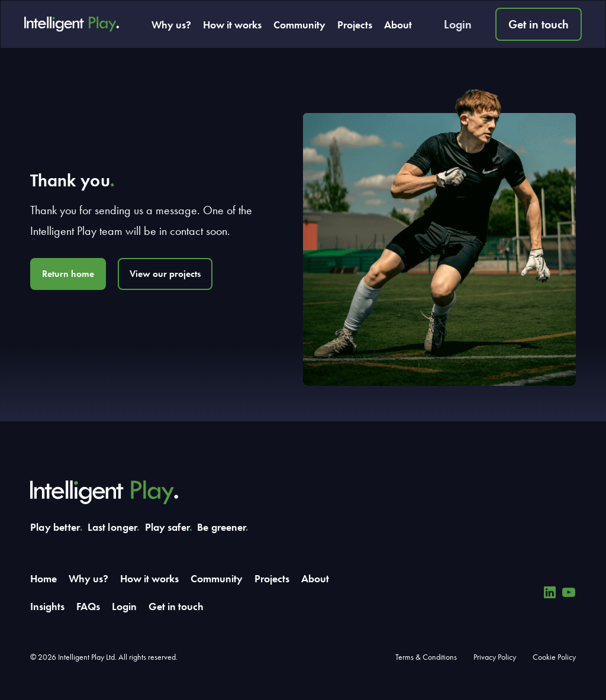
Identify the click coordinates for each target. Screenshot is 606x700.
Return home (68, 274)
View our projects (165, 274)
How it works (232, 25)
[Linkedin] (550, 592)
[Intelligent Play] (72, 24)
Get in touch (539, 24)
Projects (355, 25)
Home (43, 578)
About (398, 25)
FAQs (88, 606)
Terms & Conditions (426, 657)
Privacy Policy (495, 657)
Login (458, 24)
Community (299, 25)
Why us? (171, 25)
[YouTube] (569, 592)
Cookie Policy (554, 657)
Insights (47, 606)
